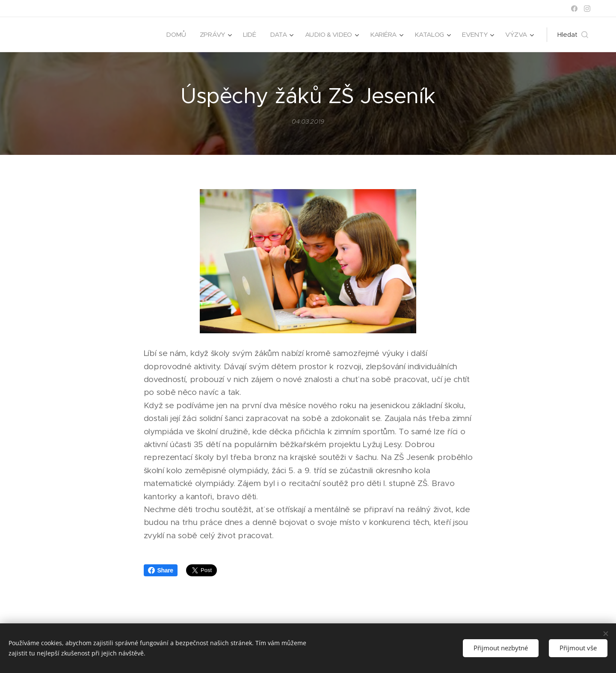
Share (161, 570)
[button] (573, 35)
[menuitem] (172, 35)
